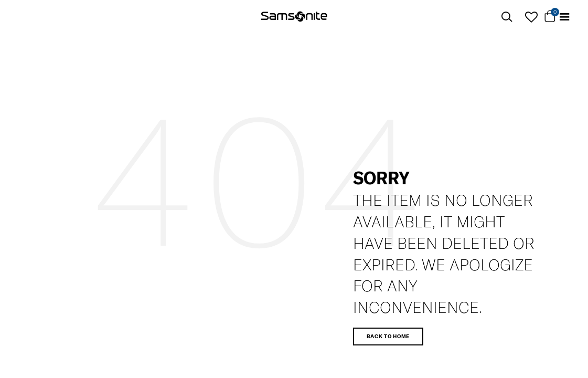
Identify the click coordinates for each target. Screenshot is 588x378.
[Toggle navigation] (564, 17)
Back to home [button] (388, 336)
